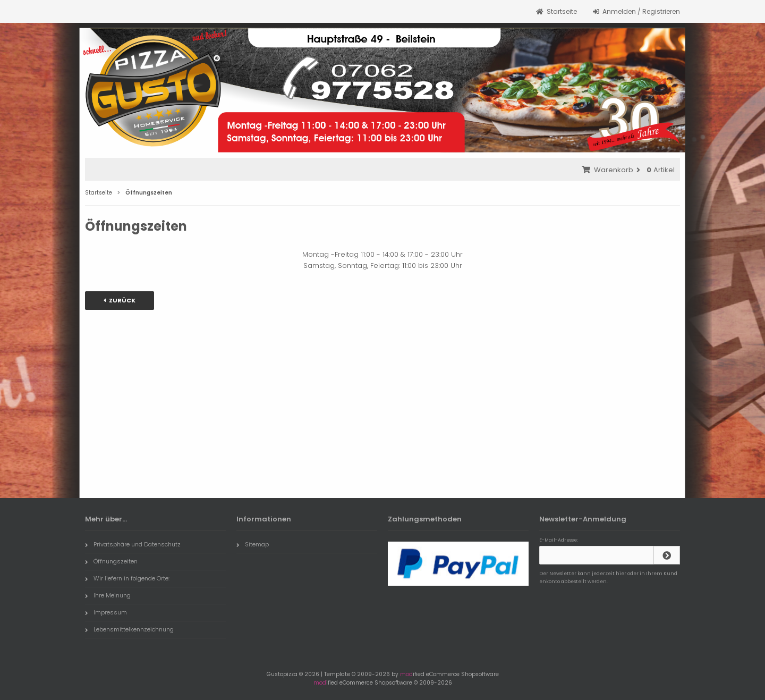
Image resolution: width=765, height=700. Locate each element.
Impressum (106, 612)
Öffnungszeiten (111, 561)
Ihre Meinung (108, 595)
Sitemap (253, 544)
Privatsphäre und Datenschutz (133, 544)
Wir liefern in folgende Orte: (127, 578)
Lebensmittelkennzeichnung (129, 629)
